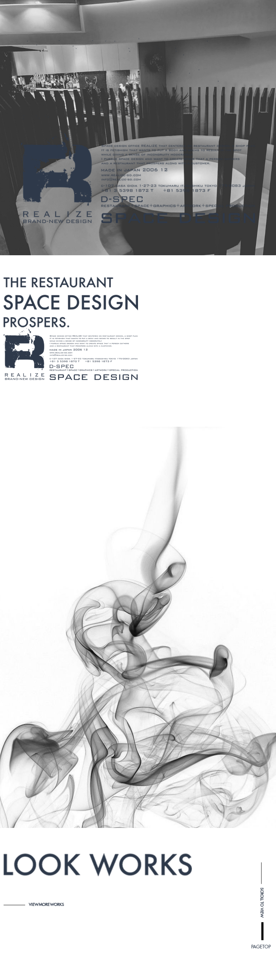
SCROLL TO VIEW (262, 658)
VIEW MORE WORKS (34, 905)
